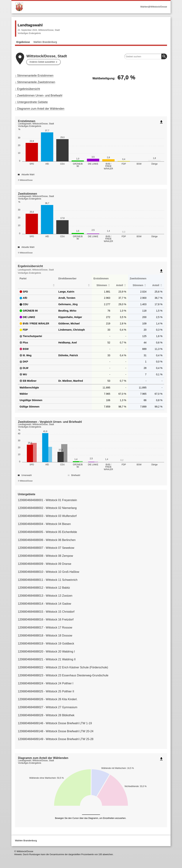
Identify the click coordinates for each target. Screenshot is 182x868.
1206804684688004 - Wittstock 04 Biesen (44, 524)
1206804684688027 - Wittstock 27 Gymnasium (48, 707)
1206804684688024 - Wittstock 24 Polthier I (46, 683)
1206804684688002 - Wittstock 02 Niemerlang (47, 508)
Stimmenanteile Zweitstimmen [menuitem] (36, 82)
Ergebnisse (23, 42)
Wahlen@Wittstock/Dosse (154, 7)
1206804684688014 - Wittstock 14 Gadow (44, 604)
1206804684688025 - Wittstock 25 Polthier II (46, 691)
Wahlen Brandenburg (45, 42)
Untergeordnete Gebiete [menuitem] (32, 102)
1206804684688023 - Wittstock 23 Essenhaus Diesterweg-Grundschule (63, 675)
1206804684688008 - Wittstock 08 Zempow (45, 556)
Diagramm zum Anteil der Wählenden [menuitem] (41, 109)
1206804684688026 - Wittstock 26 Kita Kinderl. (48, 699)
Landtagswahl (30, 25)
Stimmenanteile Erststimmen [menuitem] (35, 76)
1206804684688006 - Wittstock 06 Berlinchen (47, 540)
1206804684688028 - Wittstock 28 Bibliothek (46, 715)
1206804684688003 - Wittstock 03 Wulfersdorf (47, 516)
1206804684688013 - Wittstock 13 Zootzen (45, 596)
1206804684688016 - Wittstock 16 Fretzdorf (46, 620)
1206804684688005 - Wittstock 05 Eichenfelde (47, 532)
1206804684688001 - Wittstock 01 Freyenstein (47, 500)
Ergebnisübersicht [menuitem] (29, 89)
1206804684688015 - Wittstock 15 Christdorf (46, 612)
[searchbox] (146, 56)
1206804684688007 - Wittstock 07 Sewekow (46, 548)
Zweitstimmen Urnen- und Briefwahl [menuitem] (40, 95)
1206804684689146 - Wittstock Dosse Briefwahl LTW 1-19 (55, 723)
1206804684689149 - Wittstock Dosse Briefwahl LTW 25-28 (56, 739)
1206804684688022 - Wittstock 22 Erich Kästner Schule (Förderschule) (63, 667)
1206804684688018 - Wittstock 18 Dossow (45, 636)
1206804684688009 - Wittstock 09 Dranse (45, 564)
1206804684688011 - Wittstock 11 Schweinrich (48, 580)
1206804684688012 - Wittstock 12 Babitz (44, 588)
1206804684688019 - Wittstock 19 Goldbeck (46, 644)
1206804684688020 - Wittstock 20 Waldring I (46, 652)
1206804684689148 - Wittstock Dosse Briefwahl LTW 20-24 (56, 731)
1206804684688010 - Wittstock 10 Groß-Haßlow (48, 572)
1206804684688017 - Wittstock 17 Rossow (45, 628)
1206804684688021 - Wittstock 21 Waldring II (47, 659)
